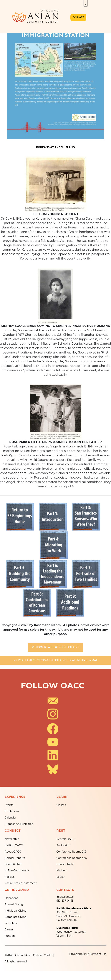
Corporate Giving (16, 917)
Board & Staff (13, 864)
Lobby (61, 877)
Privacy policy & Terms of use (88, 954)
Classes (61, 805)
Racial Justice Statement (21, 883)
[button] (86, 3)
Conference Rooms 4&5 (72, 858)
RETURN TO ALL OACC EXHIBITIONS (55, 647)
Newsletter (12, 839)
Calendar (10, 818)
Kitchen (62, 870)
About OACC (13, 852)
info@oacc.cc (65, 897)
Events (9, 805)
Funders (10, 936)
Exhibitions (12, 811)
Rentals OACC (66, 839)
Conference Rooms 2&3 (72, 852)
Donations (11, 898)
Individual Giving (16, 911)
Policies (10, 877)
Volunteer (11, 923)
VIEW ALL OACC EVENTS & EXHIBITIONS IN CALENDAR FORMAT (55, 660)
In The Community (17, 870)
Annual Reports (15, 858)
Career (9, 930)
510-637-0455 (65, 901)
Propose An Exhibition (19, 824)
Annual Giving (14, 904)
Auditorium (64, 845)
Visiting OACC (14, 845)
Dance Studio (65, 864)
